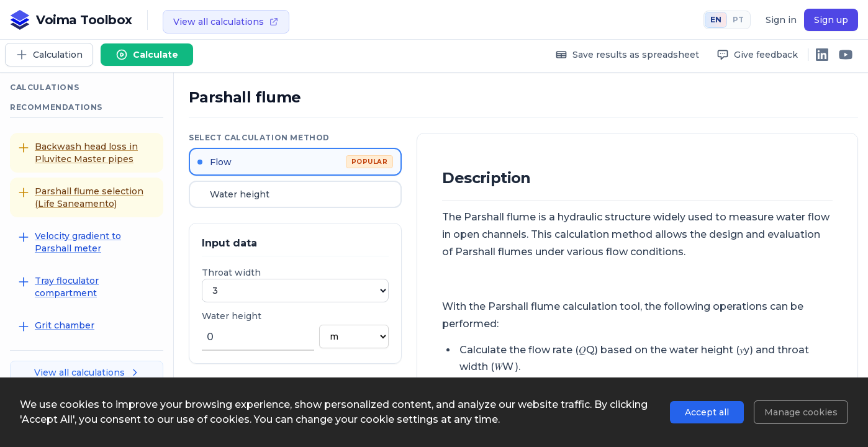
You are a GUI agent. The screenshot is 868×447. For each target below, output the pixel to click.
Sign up (831, 20)
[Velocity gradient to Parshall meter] (87, 242)
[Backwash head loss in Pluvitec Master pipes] (87, 153)
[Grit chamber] (87, 326)
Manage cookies (801, 412)
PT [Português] (738, 20)
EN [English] (716, 20)
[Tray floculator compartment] (87, 287)
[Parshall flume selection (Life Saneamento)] (87, 197)
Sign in (781, 20)
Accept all (707, 412)
